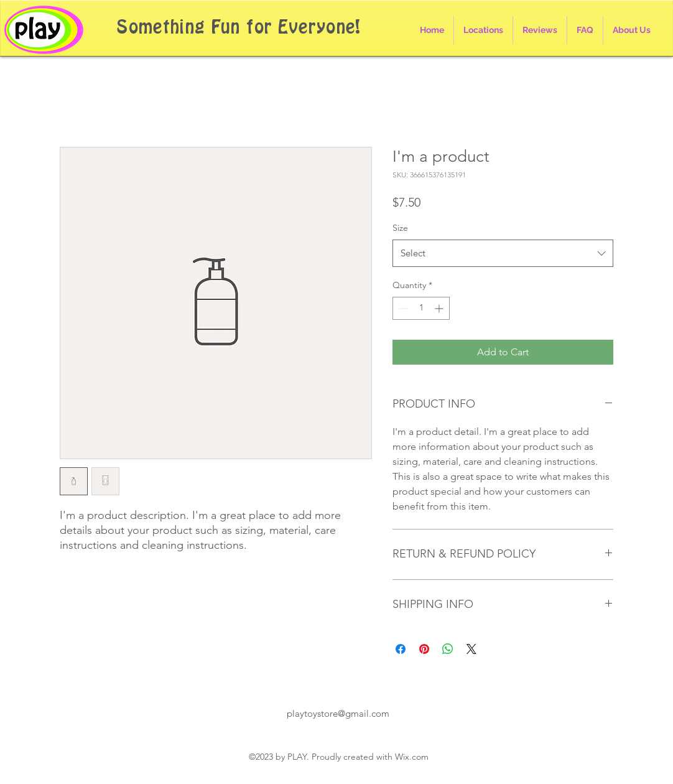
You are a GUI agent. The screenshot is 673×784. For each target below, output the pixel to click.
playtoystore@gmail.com (338, 713)
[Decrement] (402, 308)
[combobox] (503, 253)
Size (400, 228)
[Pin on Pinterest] (424, 649)
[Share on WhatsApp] (448, 649)
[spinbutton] (421, 308)
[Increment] (440, 308)
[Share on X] (471, 649)
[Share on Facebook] (401, 649)
